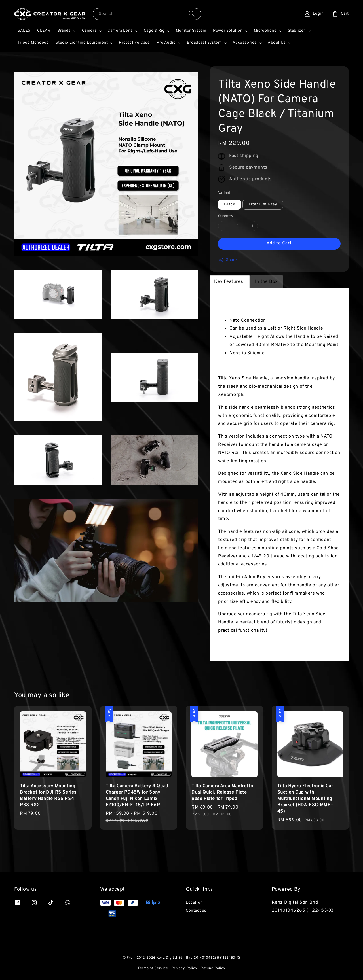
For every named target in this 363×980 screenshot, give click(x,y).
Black (230, 204)
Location (194, 903)
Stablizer (296, 31)
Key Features (229, 282)
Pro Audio (166, 43)
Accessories (245, 43)
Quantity (226, 216)
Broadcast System (204, 43)
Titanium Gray (263, 204)
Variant (224, 193)
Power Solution (228, 31)
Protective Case (134, 43)
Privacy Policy (184, 968)
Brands (64, 31)
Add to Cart (279, 243)
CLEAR (44, 31)
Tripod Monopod (33, 43)
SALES (24, 31)
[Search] (192, 14)
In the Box (266, 282)
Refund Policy (213, 968)
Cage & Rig (154, 31)
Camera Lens (120, 31)
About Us (277, 43)
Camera (89, 31)
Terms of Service (153, 968)
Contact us (196, 911)
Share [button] (228, 260)
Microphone (265, 31)
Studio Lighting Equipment (82, 43)
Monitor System (191, 31)
